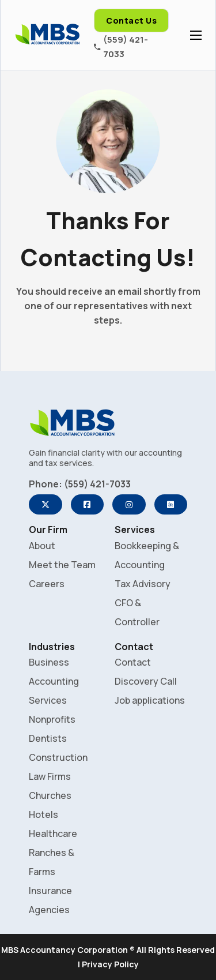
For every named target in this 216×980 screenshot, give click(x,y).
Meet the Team (62, 565)
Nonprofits (52, 719)
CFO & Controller (137, 612)
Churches (50, 795)
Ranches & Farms (52, 862)
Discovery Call (146, 681)
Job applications (150, 700)
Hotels (43, 814)
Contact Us (131, 20)
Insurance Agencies (50, 900)
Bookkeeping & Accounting (147, 555)
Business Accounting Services (54, 681)
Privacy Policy (110, 964)
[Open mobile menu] (196, 35)
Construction (58, 757)
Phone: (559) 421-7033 (80, 484)
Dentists (48, 738)
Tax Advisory (143, 584)
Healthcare (53, 833)
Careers (47, 584)
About (42, 546)
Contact (133, 662)
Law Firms (50, 776)
